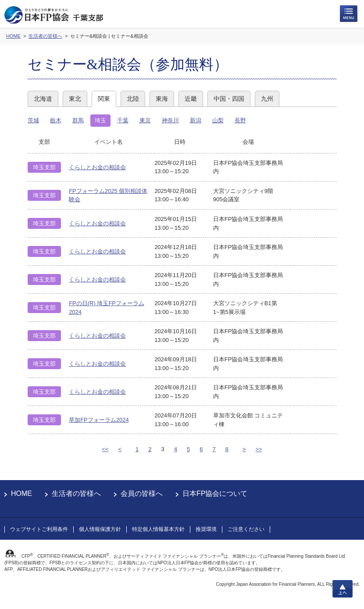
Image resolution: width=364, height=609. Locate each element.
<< (105, 449)
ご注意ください (246, 529)
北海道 (43, 99)
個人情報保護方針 (100, 529)
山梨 (218, 120)
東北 (75, 99)
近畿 (191, 99)
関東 (104, 99)
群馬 (78, 120)
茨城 (33, 120)
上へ (343, 589)
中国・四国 (229, 99)
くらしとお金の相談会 (97, 167)
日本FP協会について (215, 493)
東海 (162, 99)
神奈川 (170, 120)
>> (259, 449)
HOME (21, 493)
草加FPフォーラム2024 (99, 420)
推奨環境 (206, 529)
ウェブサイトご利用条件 (39, 529)
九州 (267, 99)
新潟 (196, 120)
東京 (145, 120)
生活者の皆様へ (76, 493)
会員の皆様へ (142, 493)
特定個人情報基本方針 (158, 529)
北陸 (133, 99)
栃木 (56, 120)
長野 (240, 120)
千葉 (123, 120)
